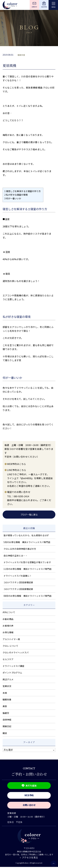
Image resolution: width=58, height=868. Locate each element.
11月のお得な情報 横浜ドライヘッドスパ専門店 (28, 569)
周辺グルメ (8, 680)
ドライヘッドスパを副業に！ (18, 576)
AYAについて (9, 613)
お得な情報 (8, 633)
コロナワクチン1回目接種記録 (18, 589)
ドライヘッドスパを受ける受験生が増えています (27, 563)
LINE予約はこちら (17, 470)
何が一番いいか (13, 198)
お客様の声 (8, 626)
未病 (5, 693)
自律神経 (7, 720)
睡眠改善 (21, 55)
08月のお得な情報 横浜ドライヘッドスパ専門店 (28, 596)
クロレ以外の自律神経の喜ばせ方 (20, 549)
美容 (5, 706)
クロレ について (10, 646)
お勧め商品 (8, 619)
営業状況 (7, 686)
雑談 (5, 733)
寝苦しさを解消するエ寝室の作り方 (23, 191)
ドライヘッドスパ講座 (13, 666)
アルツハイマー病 (11, 639)
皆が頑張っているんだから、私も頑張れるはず (26, 536)
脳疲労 (6, 713)
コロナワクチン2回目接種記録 (18, 583)
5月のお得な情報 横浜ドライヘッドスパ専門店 (27, 542)
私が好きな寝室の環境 (16, 195)
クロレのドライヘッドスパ (16, 653)
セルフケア (8, 660)
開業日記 (7, 727)
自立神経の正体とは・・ (15, 556)
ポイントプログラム (12, 673)
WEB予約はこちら (17, 464)
